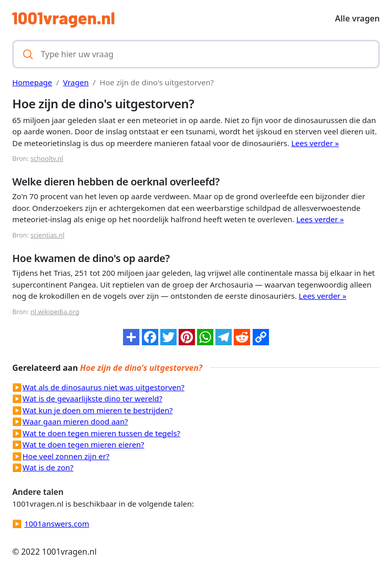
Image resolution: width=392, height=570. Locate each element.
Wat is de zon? (48, 467)
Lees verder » (315, 143)
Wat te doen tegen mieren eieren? (83, 444)
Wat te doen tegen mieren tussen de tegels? (101, 433)
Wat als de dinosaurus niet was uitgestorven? (103, 387)
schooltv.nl (47, 158)
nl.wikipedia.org (55, 312)
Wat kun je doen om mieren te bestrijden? (97, 410)
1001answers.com (57, 524)
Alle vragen (357, 18)
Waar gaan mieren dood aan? (75, 421)
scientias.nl (48, 235)
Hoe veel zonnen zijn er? (66, 456)
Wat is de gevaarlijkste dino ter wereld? (92, 398)
